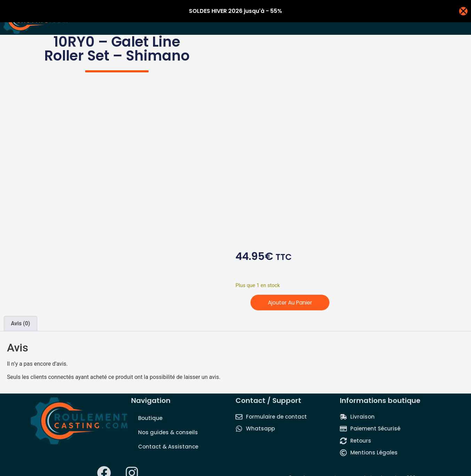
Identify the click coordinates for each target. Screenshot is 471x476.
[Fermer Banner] (463, 11)
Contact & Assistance (168, 447)
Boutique (150, 418)
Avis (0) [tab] (20, 323)
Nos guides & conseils (168, 432)
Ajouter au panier (291, 303)
